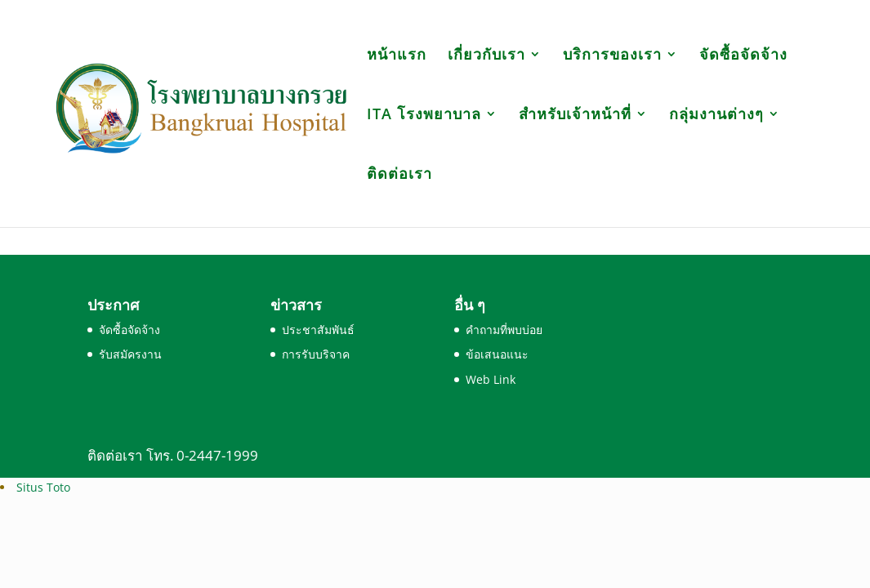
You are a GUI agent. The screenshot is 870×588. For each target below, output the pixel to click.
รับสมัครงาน (130, 354)
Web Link (491, 379)
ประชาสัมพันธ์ (318, 330)
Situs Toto (43, 487)
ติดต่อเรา (399, 175)
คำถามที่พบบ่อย (504, 330)
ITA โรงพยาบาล (424, 116)
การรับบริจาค (316, 354)
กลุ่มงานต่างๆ (716, 116)
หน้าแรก (397, 56)
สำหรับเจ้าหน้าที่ (575, 116)
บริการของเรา (612, 56)
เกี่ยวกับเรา (486, 56)
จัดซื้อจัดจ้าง (743, 56)
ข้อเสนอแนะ (497, 354)
